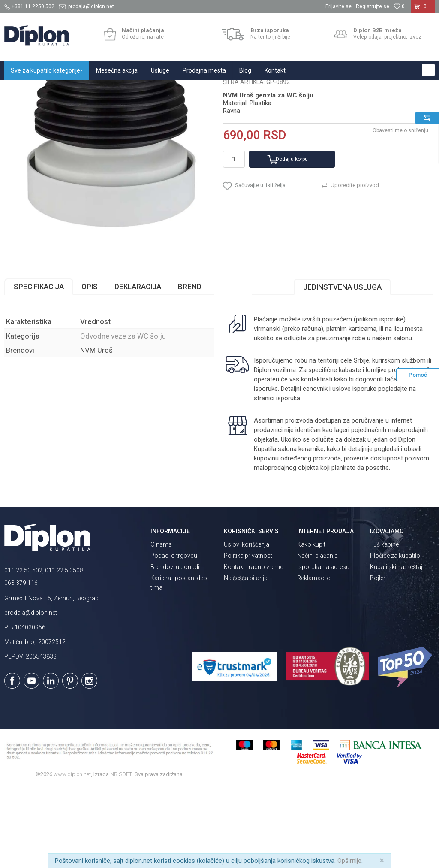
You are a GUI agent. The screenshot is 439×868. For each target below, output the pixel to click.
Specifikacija (39, 367)
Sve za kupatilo (67, 89)
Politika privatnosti (249, 636)
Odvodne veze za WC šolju (173, 89)
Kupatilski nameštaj (396, 647)
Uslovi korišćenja (247, 625)
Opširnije (349, 861)
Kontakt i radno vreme (253, 647)
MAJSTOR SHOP (113, 89)
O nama (161, 625)
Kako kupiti (312, 625)
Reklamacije (313, 658)
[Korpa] (423, 10)
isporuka (288, 478)
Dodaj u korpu (292, 239)
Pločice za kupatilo (395, 636)
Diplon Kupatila (23, 89)
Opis (90, 367)
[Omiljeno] (399, 6)
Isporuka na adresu (323, 647)
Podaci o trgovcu (174, 636)
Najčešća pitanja (246, 658)
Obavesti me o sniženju (400, 211)
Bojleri (378, 658)
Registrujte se (373, 6)
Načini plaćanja (317, 636)
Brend (190, 367)
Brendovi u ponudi (175, 647)
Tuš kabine (384, 625)
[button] (428, 70)
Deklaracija (138, 367)
